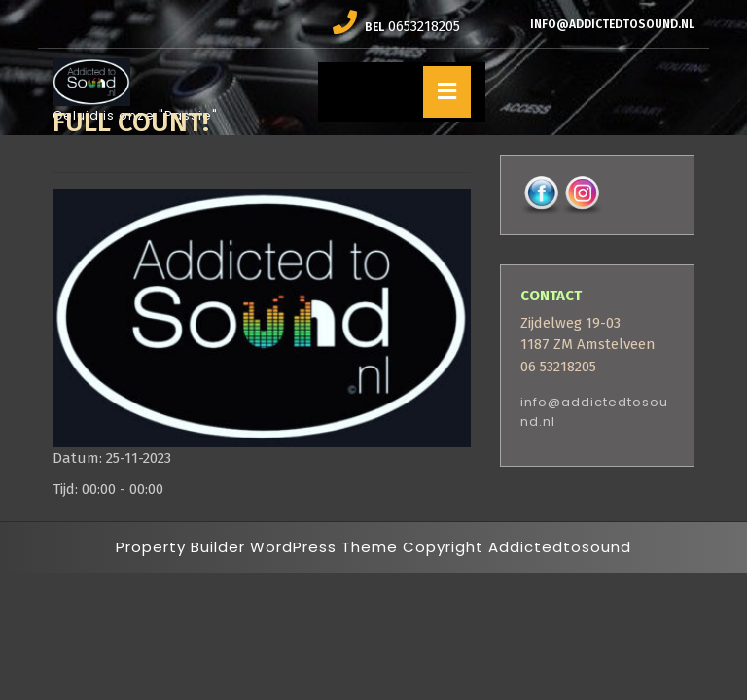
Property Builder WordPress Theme (257, 547)
